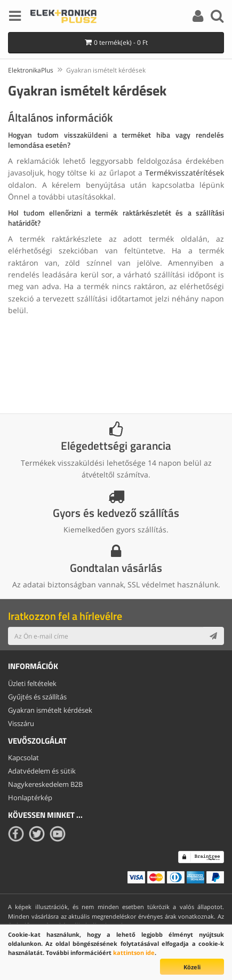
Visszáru (21, 723)
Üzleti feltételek (32, 683)
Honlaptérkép (30, 798)
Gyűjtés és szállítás (37, 697)
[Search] (217, 18)
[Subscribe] (213, 636)
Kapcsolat (23, 758)
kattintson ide (134, 953)
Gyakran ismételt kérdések (50, 710)
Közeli (192, 967)
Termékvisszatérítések (185, 173)
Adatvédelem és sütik (42, 771)
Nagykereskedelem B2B (45, 784)
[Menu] (15, 18)
